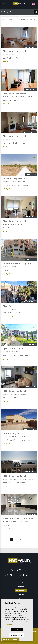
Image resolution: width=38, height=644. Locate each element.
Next (35, 37)
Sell (21, 599)
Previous (3, 37)
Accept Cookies (17, 629)
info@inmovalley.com (19, 575)
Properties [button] (21, 590)
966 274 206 (19, 570)
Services (21, 594)
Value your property (10, 639)
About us (21, 586)
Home (21, 582)
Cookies (34, 631)
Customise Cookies (17, 635)
